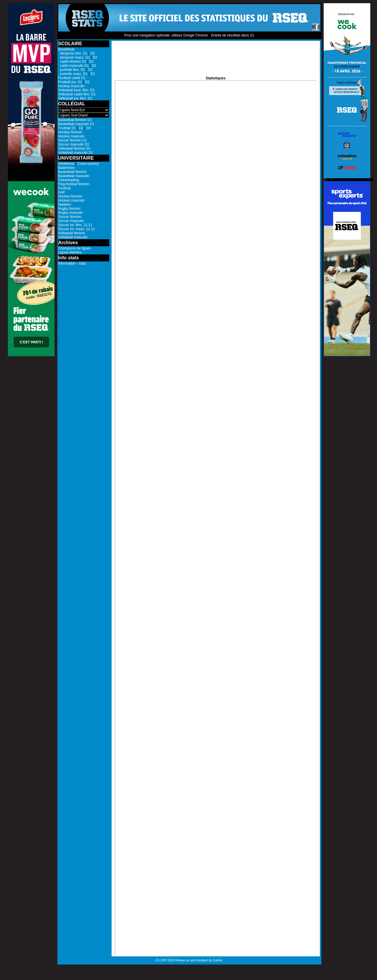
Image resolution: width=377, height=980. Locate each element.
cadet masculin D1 (74, 66)
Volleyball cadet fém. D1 (77, 94)
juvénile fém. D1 (72, 70)
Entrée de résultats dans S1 (232, 35)
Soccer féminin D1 (73, 140)
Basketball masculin (74, 176)
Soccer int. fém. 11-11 (75, 225)
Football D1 (67, 128)
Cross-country (88, 164)
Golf (61, 192)
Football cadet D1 (72, 78)
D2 (93, 53)
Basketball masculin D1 (76, 124)
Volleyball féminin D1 (74, 149)
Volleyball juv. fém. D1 (75, 98)
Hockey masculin (72, 86)
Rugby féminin (69, 209)
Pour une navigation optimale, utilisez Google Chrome (166, 35)
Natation (65, 205)
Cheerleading (69, 180)
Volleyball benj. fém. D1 (76, 90)
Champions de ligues (75, 248)
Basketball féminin (72, 172)
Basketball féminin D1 (75, 120)
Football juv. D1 (70, 82)
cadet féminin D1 (72, 62)
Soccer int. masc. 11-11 (77, 229)
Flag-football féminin (74, 184)
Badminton (67, 168)
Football (65, 188)
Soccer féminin (70, 217)
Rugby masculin (71, 213)
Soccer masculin (71, 221)
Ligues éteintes (70, 252)
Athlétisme (66, 164)
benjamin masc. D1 (74, 57)
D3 (88, 128)
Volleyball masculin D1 (76, 153)
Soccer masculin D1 (74, 144)
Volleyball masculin (73, 237)
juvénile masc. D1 (73, 74)
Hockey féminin (70, 132)
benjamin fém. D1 (73, 53)
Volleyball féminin (72, 233)
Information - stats (72, 263)
